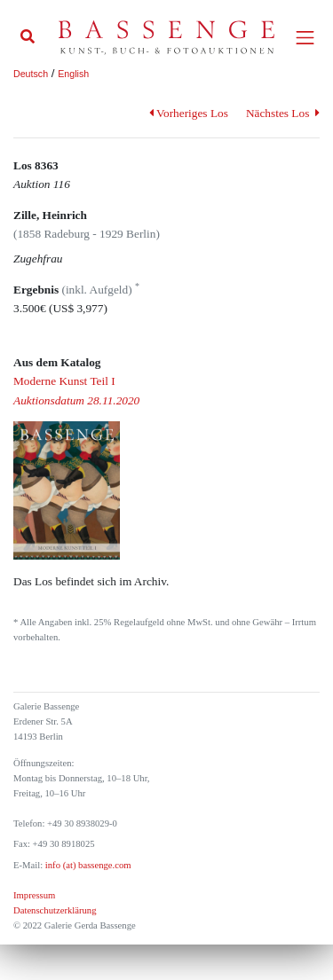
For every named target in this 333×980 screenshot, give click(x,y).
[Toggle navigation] (305, 38)
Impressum (34, 895)
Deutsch (31, 74)
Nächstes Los (283, 113)
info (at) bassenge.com (87, 865)
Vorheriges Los (189, 113)
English (73, 74)
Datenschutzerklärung (55, 910)
